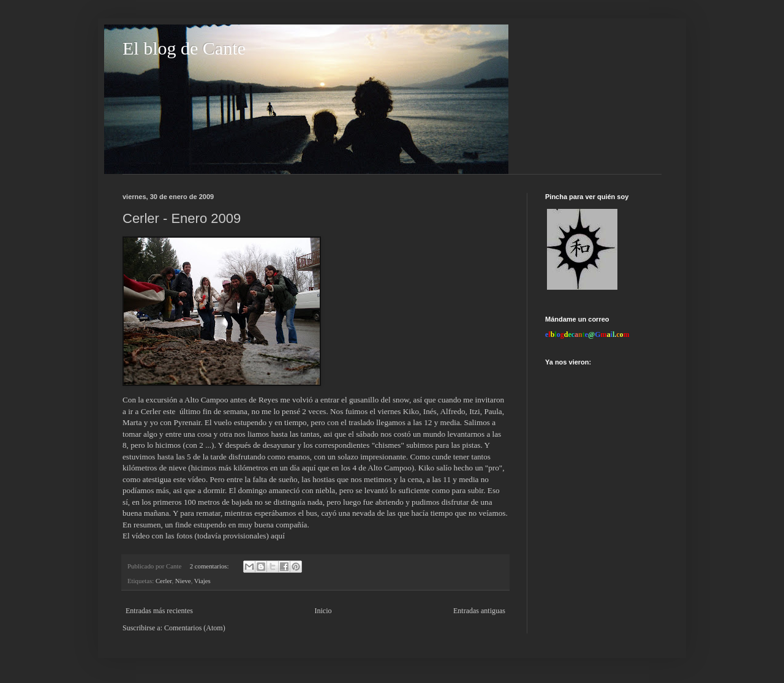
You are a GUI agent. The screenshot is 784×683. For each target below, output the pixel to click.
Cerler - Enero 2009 (182, 218)
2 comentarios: (210, 566)
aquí (278, 536)
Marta (133, 422)
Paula (493, 411)
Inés (430, 411)
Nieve (183, 581)
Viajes (202, 581)
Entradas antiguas (479, 611)
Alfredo (453, 411)
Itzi (475, 411)
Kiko (411, 411)
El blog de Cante (184, 48)
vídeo (197, 479)
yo (155, 422)
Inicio (323, 611)
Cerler (164, 581)
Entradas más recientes (159, 611)
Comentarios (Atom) (195, 628)
